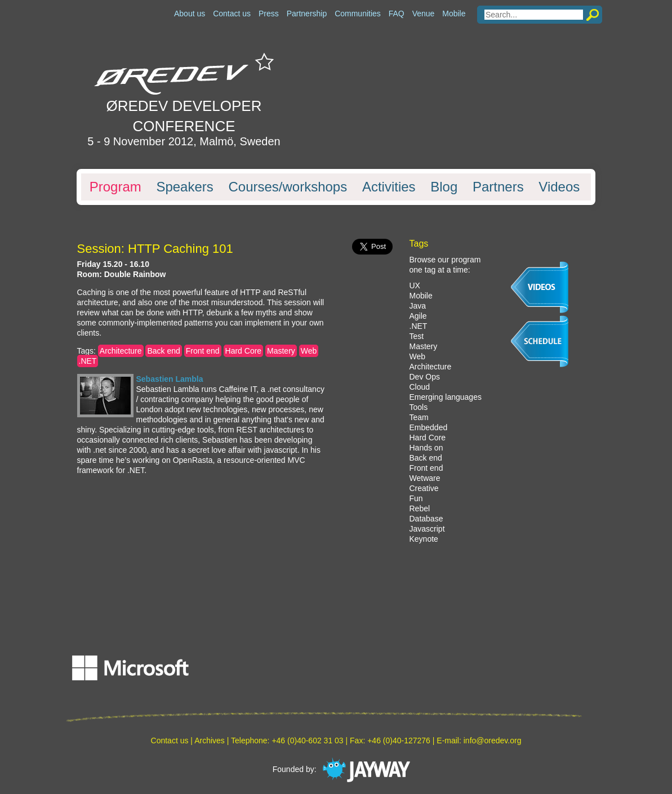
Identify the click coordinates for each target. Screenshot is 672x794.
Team (419, 417)
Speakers (184, 187)
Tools (419, 407)
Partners (498, 187)
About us (190, 14)
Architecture (121, 351)
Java (418, 306)
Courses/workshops (288, 187)
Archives (210, 741)
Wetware (425, 478)
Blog (444, 187)
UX (415, 286)
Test (417, 336)
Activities (389, 187)
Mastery (281, 351)
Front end (203, 351)
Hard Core (244, 351)
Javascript (427, 529)
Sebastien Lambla (170, 379)
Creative (424, 488)
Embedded (429, 427)
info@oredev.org (493, 741)
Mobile (454, 14)
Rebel (420, 508)
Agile (418, 316)
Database (426, 519)
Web (309, 351)
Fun (416, 498)
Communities (358, 14)
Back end (163, 351)
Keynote (424, 539)
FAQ (397, 14)
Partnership (307, 14)
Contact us (232, 14)
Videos (559, 187)
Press (269, 14)
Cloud (420, 387)
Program (115, 187)
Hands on (426, 448)
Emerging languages (446, 397)
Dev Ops (425, 377)
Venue (424, 14)
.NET (88, 361)
